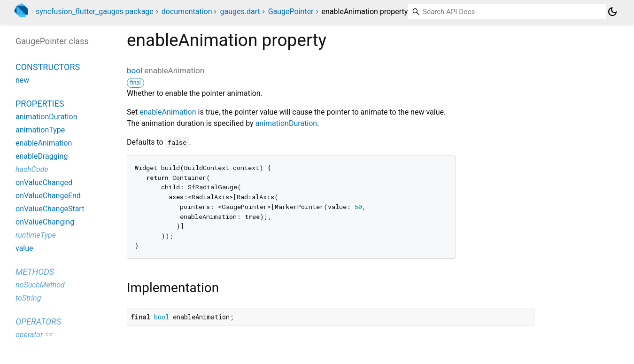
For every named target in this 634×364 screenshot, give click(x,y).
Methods (35, 272)
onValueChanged (44, 182)
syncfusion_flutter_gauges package (95, 12)
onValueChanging (45, 222)
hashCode (32, 169)
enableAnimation (168, 112)
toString (28, 298)
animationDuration (286, 123)
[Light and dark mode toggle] (612, 12)
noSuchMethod (40, 285)
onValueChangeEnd (48, 196)
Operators (38, 321)
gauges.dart (240, 12)
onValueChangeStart (50, 209)
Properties (40, 104)
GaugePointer (291, 12)
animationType (40, 130)
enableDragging (42, 156)
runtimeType (36, 235)
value (24, 248)
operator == (34, 335)
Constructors (48, 67)
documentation (187, 12)
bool (135, 70)
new (22, 80)
